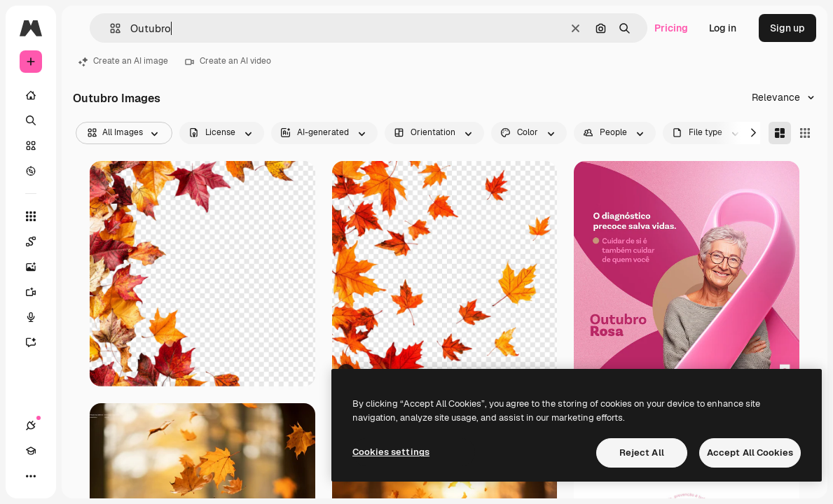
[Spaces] (38, 241)
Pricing (671, 28)
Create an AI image (123, 61)
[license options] (222, 133)
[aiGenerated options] (324, 133)
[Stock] (31, 146)
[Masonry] (780, 133)
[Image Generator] (38, 267)
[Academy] (31, 451)
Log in (723, 28)
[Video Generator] (38, 292)
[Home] (31, 95)
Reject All (642, 453)
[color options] (529, 133)
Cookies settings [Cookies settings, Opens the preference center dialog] (391, 452)
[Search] (31, 120)
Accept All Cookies (750, 453)
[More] (31, 476)
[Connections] (31, 426)
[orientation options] (434, 133)
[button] (110, 28)
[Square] (805, 133)
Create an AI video (228, 61)
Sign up (787, 28)
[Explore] (31, 171)
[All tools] (31, 216)
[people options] (615, 133)
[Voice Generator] (38, 317)
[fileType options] (707, 133)
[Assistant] (38, 342)
